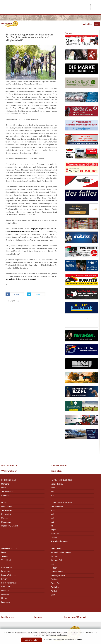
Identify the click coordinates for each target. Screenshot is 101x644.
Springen (5, 556)
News (4, 488)
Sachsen (54, 568)
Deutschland (6, 571)
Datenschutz (6, 522)
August (53, 530)
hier (80, 640)
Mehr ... (5, 503)
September (55, 534)
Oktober (54, 537)
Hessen (4, 598)
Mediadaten (6, 514)
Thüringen (54, 579)
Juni (52, 522)
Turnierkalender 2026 (61, 480)
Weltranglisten (9, 471)
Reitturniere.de (9, 465)
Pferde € (54, 591)
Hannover (5, 594)
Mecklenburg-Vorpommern (61, 552)
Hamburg (5, 590)
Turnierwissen (7, 510)
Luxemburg (6, 602)
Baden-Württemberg (9, 575)
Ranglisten (56, 471)
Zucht (53, 595)
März (53, 488)
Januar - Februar (57, 484)
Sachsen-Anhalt (57, 572)
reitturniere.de (9, 480)
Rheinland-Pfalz (57, 560)
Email (36, 294)
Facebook (15, 294)
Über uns (5, 518)
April (52, 491)
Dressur (4, 552)
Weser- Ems (55, 583)
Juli (52, 526)
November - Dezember (59, 541)
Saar (52, 564)
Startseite (5, 484)
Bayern (4, 579)
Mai (52, 495)
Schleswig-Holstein (58, 575)
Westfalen (55, 587)
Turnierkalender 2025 (61, 503)
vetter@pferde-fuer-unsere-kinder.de (21, 279)
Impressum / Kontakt (10, 526)
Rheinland (54, 556)
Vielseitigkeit (6, 560)
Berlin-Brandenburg (9, 583)
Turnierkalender (59, 465)
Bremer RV (6, 587)
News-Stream (7, 507)
